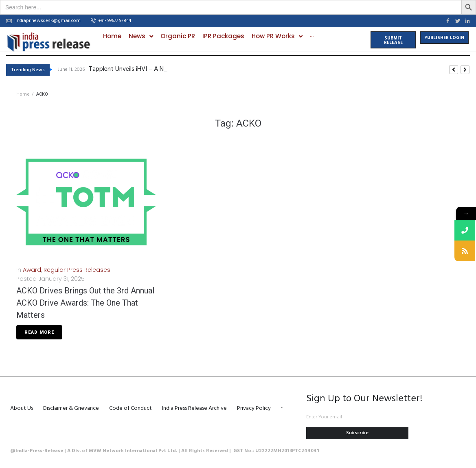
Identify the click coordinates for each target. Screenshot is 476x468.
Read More (39, 332)
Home (23, 94)
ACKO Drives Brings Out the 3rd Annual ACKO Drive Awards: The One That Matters (85, 302)
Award (32, 269)
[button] (111, 21)
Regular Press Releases (77, 269)
